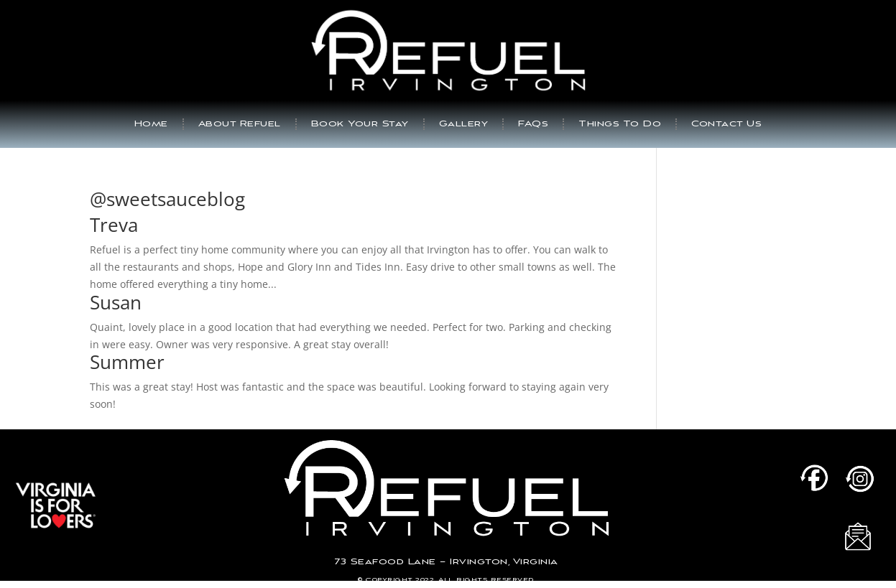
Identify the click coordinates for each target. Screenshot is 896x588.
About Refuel (240, 124)
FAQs (533, 124)
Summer (127, 362)
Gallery (464, 124)
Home (151, 124)
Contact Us (726, 124)
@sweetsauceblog (167, 199)
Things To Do (620, 124)
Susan (116, 302)
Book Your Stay (360, 124)
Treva (114, 225)
